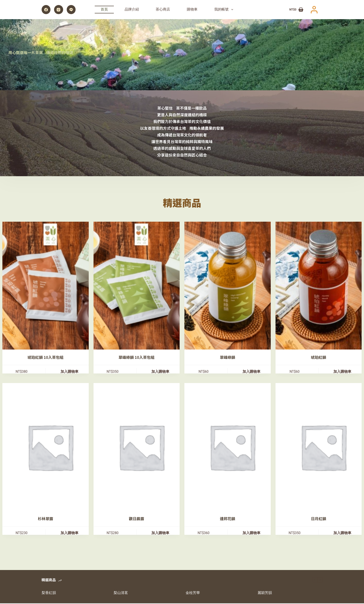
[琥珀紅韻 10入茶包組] (50, 286)
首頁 (104, 9)
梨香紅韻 (49, 593)
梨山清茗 (121, 593)
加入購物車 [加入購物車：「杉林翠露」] (69, 534)
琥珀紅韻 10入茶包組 (45, 357)
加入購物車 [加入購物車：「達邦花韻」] (251, 534)
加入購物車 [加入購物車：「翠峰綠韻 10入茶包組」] (160, 372)
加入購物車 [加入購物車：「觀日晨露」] (160, 534)
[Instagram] (59, 10)
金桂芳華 (193, 593)
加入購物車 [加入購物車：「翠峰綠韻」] (251, 372)
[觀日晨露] (141, 447)
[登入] (314, 10)
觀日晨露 (137, 519)
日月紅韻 (319, 519)
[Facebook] (46, 10)
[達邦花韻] (232, 447)
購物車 (192, 9)
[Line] (71, 10)
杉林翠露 (45, 519)
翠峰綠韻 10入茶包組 (137, 357)
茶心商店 (163, 9)
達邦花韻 (227, 519)
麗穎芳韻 (265, 593)
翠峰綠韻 (227, 357)
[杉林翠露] (50, 447)
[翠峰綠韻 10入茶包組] (141, 286)
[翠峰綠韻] (232, 286)
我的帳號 (225, 10)
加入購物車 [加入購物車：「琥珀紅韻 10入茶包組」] (69, 372)
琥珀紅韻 (319, 357)
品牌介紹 (132, 9)
